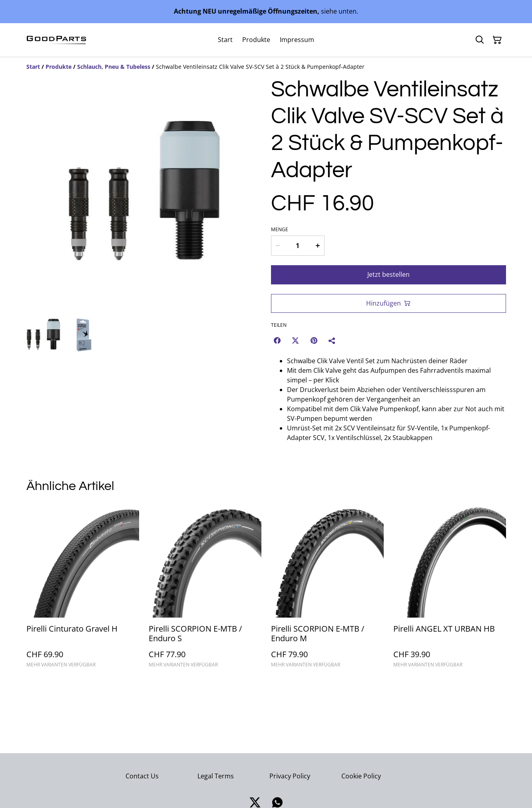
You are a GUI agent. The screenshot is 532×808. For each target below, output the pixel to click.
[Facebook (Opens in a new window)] (277, 340)
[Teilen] (332, 340)
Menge (280, 230)
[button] (43, 335)
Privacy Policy (290, 776)
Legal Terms (216, 776)
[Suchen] (480, 40)
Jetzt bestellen (389, 274)
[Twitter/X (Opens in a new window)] (295, 340)
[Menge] (298, 246)
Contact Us (142, 776)
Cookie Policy (361, 776)
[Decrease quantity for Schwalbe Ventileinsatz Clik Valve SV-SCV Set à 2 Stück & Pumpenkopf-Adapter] (278, 246)
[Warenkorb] (497, 40)
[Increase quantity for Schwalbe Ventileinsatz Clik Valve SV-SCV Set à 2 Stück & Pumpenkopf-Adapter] (318, 246)
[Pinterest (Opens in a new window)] (314, 340)
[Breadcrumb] (266, 67)
